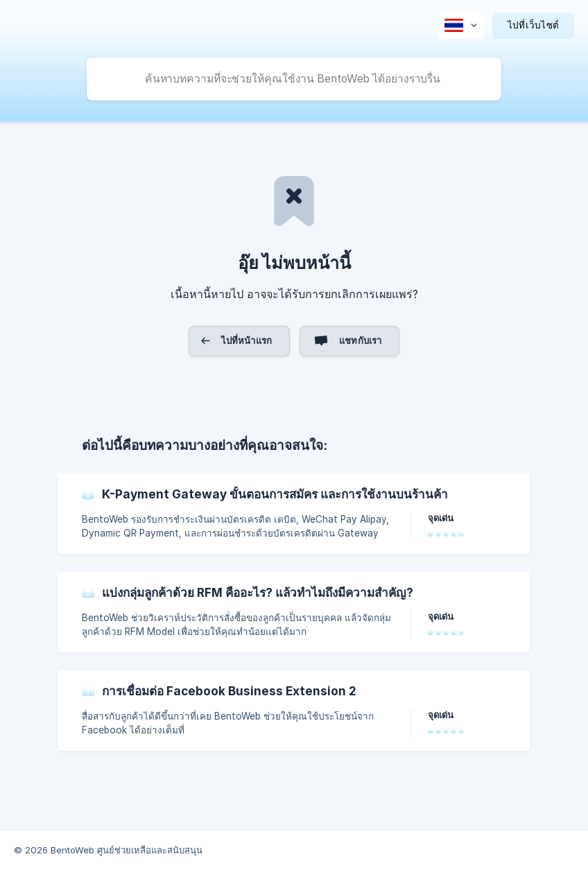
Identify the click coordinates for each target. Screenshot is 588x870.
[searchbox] (294, 79)
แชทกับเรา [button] (360, 340)
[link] (294, 514)
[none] (461, 26)
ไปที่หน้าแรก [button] (247, 340)
